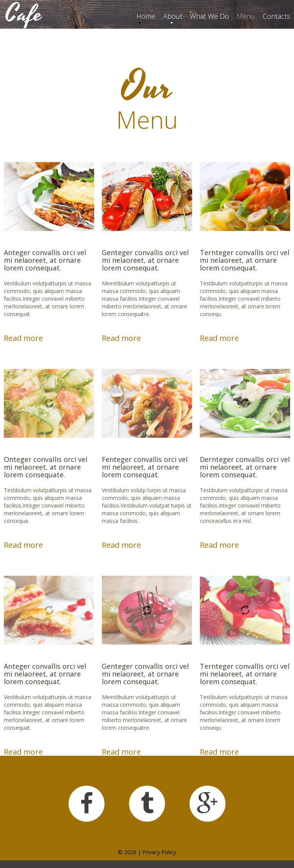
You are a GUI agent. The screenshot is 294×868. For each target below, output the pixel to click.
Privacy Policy (159, 852)
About (173, 16)
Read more (23, 338)
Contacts (276, 16)
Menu (246, 16)
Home (146, 16)
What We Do (209, 16)
